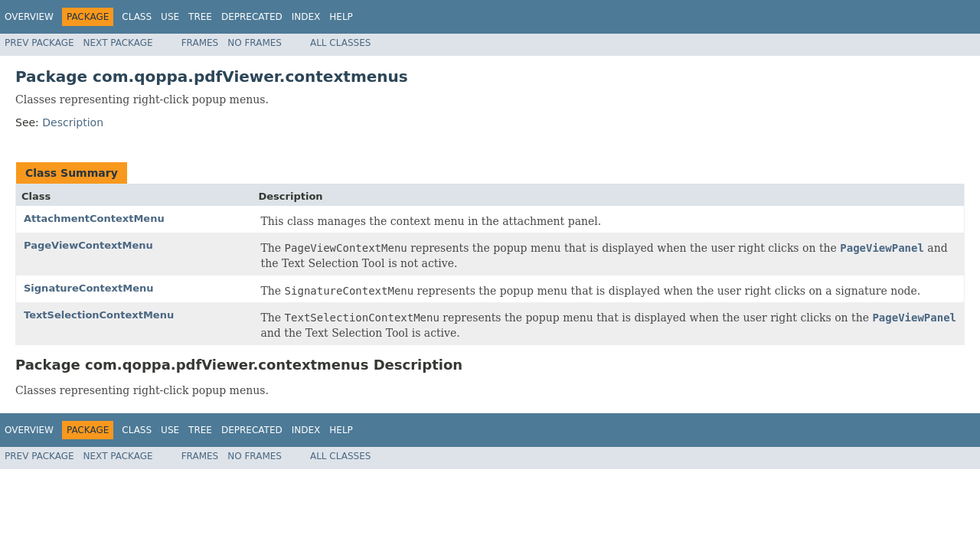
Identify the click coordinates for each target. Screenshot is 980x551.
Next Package (118, 43)
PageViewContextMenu (88, 245)
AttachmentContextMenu (94, 218)
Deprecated (252, 17)
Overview (29, 17)
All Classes (340, 43)
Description (73, 122)
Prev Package (39, 43)
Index (306, 17)
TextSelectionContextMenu (99, 315)
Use (170, 17)
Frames (200, 43)
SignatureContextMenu (88, 288)
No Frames (255, 43)
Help (341, 17)
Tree (200, 17)
